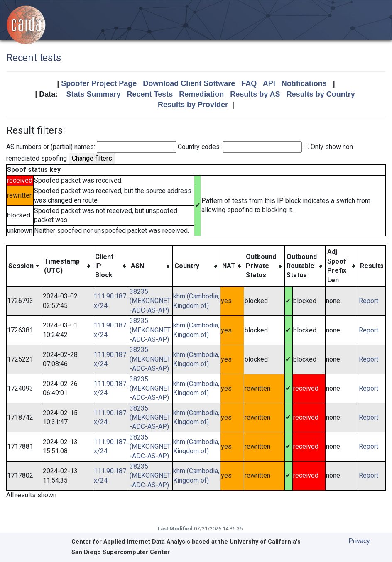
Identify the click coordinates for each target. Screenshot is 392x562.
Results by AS (255, 94)
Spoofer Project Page (99, 83)
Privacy (359, 541)
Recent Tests (150, 94)
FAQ (249, 83)
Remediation (201, 94)
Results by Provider (193, 105)
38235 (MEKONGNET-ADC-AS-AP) (150, 301)
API (269, 83)
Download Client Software (189, 83)
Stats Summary (93, 94)
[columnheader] (24, 266)
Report (369, 301)
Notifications (304, 83)
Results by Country (321, 94)
